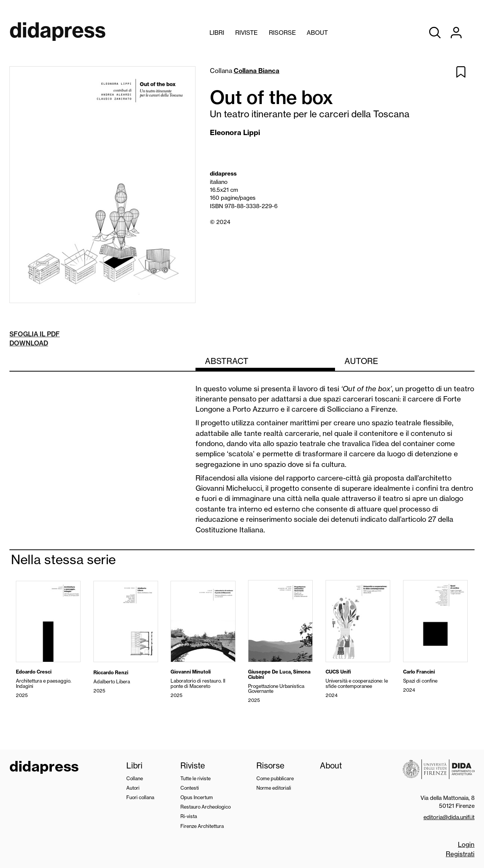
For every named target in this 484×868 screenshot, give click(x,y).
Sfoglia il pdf (35, 334)
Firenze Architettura (202, 826)
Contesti (190, 788)
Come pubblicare (275, 778)
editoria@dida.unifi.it (449, 817)
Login (466, 844)
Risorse (282, 33)
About (317, 33)
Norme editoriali (274, 788)
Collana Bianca (257, 71)
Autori (133, 788)
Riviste (246, 33)
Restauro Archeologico (206, 807)
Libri (217, 33)
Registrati (460, 854)
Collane (135, 778)
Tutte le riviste (195, 778)
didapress (44, 767)
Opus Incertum (197, 797)
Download (29, 343)
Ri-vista (189, 816)
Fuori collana (140, 797)
